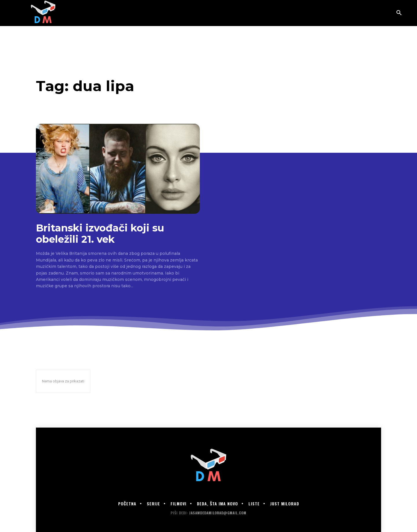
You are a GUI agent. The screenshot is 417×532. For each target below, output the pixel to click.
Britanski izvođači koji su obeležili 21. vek (100, 234)
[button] (399, 13)
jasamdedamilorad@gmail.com (218, 513)
